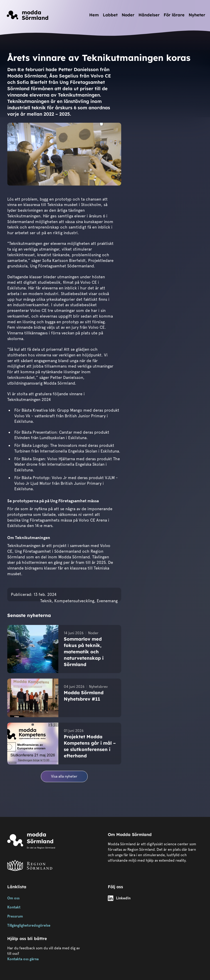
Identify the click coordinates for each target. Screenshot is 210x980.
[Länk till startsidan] (28, 15)
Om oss (13, 898)
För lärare (174, 15)
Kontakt (14, 907)
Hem (94, 15)
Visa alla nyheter (64, 776)
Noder (128, 15)
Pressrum (15, 916)
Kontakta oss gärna (23, 959)
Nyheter (197, 15)
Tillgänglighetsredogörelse (29, 925)
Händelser (149, 15)
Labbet (110, 15)
